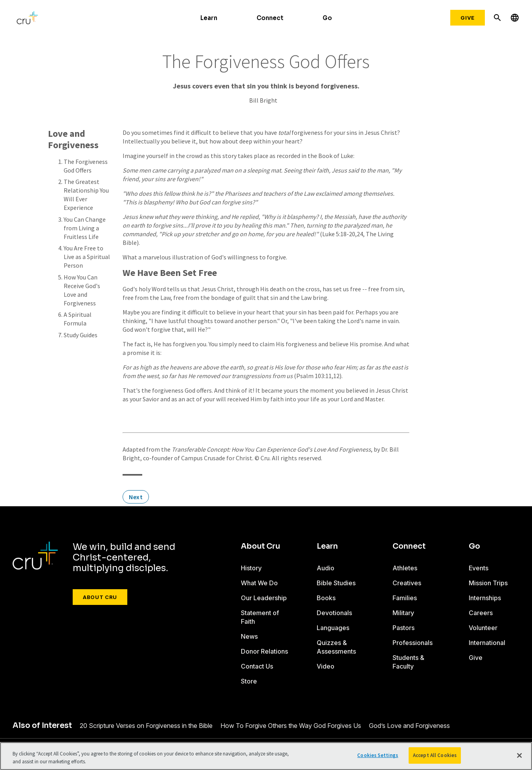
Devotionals (334, 613)
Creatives (407, 583)
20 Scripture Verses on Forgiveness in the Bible (146, 726)
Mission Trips (488, 583)
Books (326, 598)
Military (403, 613)
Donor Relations (264, 651)
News (249, 636)
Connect (270, 18)
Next (136, 497)
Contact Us (257, 666)
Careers (481, 613)
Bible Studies (336, 583)
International (487, 643)
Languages (333, 628)
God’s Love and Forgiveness (409, 726)
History (251, 568)
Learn (209, 18)
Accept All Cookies (435, 755)
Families (405, 598)
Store (249, 681)
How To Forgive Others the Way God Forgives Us (291, 726)
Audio (326, 568)
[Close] (519, 755)
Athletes (405, 568)
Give (468, 18)
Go (327, 18)
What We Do (259, 583)
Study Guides (81, 335)
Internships (485, 598)
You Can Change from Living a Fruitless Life (85, 228)
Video (326, 666)
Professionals (413, 643)
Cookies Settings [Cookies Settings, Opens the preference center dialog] (378, 755)
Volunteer (483, 628)
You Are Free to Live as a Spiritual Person (87, 257)
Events (479, 568)
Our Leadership (264, 598)
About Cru (100, 597)
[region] (266, 756)
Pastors (404, 628)
